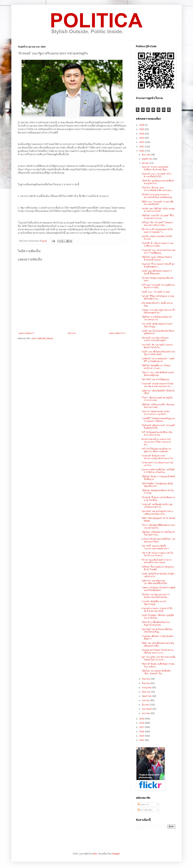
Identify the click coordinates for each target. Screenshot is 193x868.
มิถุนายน (146, 692)
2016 (142, 732)
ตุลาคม (146, 163)
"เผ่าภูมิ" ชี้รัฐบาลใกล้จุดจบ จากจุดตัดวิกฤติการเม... (158, 297)
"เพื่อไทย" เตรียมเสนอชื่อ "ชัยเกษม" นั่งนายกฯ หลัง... (158, 406)
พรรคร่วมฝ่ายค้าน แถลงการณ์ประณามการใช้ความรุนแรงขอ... (156, 442)
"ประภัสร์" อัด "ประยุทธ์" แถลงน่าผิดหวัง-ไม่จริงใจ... (157, 346)
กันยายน (146, 679)
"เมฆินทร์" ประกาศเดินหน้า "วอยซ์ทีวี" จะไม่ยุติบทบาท (158, 360)
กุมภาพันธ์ (147, 709)
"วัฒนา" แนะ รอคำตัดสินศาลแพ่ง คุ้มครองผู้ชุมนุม (158, 374)
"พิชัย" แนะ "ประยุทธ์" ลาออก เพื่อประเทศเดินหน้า (157, 203)
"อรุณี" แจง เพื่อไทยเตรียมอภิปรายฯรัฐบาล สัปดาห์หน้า (158, 353)
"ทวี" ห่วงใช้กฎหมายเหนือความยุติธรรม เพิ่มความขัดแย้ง (156, 450)
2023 (142, 138)
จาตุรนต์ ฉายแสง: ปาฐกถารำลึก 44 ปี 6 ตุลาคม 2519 (157, 610)
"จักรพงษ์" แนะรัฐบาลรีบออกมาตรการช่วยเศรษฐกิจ (155, 339)
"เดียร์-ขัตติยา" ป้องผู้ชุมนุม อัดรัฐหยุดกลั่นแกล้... (157, 485)
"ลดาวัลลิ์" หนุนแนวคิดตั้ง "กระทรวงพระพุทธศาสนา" (155, 547)
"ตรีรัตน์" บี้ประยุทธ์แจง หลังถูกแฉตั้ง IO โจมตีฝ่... (158, 568)
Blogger (116, 854)
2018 (142, 723)
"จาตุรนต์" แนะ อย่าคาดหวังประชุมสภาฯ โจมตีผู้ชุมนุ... (158, 251)
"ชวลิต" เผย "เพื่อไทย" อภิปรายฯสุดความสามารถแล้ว (158, 210)
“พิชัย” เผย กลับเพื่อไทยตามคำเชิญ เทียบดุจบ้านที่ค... (158, 644)
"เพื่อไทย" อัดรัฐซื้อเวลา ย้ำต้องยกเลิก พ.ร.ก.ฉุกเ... (156, 367)
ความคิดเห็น (145, 810)
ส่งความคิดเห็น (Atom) (42, 338)
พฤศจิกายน (148, 159)
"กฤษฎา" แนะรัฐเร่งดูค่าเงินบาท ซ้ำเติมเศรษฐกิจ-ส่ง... (158, 311)
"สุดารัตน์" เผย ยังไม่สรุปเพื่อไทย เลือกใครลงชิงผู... (157, 631)
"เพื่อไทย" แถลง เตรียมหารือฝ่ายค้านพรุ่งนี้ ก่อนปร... (157, 258)
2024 (142, 134)
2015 (142, 736)
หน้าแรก (72, 333)
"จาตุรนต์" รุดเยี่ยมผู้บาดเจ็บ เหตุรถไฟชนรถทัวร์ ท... (157, 506)
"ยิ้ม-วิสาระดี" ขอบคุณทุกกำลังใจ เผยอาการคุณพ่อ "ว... (157, 231)
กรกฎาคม (147, 687)
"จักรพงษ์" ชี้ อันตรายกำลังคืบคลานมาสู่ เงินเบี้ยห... (158, 499)
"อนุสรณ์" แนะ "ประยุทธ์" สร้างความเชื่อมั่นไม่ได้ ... (156, 175)
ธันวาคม (146, 155)
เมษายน (146, 700)
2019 (142, 719)
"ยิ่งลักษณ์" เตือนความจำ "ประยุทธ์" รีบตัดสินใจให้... (158, 427)
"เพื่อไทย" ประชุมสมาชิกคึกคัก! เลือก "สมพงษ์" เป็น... (156, 672)
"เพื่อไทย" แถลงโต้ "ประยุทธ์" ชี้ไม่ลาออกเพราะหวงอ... (158, 217)
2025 (142, 129)
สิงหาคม (146, 683)
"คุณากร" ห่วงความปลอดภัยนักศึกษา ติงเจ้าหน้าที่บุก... (155, 168)
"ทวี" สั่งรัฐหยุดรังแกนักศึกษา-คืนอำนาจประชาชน (157, 434)
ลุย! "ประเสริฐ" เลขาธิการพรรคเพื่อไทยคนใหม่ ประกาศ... (158, 658)
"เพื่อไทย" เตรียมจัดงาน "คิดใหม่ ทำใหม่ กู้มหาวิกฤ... (158, 533)
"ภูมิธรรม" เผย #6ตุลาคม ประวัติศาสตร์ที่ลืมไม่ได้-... (155, 582)
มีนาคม (146, 705)
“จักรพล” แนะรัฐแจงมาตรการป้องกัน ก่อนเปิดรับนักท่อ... (156, 596)
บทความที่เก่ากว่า (117, 333)
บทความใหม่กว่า (26, 333)
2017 (142, 727)
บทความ (143, 804)
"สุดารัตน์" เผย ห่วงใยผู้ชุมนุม (155, 379)
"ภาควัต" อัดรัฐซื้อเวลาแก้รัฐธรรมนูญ (154, 603)
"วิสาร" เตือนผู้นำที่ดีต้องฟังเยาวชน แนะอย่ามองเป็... (158, 526)
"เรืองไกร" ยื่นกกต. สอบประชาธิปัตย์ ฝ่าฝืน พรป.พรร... (157, 189)
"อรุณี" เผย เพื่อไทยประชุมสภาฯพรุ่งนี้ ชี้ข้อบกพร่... (157, 272)
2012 (142, 740)
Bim (95, 854)
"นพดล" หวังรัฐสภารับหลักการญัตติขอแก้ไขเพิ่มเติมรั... (158, 589)
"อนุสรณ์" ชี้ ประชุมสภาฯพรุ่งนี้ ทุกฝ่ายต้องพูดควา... (158, 265)
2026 (142, 125)
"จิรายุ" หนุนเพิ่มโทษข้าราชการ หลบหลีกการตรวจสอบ (157, 561)
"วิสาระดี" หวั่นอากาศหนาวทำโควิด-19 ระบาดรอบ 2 (157, 554)
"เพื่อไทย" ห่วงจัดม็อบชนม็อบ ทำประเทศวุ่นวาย (157, 318)
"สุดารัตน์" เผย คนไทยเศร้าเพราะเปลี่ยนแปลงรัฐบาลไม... (157, 513)
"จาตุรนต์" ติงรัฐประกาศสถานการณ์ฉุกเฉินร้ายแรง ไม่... (158, 457)
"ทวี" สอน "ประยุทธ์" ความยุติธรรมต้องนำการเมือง (158, 286)
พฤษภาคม (147, 696)
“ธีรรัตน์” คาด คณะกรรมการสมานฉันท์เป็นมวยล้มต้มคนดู (157, 196)
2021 (142, 147)
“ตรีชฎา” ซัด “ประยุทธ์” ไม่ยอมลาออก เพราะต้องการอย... (157, 224)
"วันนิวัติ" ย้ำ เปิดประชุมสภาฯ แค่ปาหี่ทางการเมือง (157, 245)
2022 (142, 142)
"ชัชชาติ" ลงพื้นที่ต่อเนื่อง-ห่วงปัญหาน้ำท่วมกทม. (156, 623)
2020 (142, 151)
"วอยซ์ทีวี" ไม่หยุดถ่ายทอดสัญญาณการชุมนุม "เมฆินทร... (158, 420)
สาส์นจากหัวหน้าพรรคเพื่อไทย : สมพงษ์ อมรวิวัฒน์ (158, 540)
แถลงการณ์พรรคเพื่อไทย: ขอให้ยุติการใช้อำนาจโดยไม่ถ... (158, 471)
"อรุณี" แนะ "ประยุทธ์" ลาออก (156, 292)
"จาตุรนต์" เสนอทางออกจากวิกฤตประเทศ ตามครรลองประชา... (157, 385)
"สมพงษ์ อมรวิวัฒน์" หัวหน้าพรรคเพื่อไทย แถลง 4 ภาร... (157, 651)
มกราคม (146, 713)
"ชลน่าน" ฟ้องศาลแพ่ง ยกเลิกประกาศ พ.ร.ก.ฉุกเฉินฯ (156, 413)
